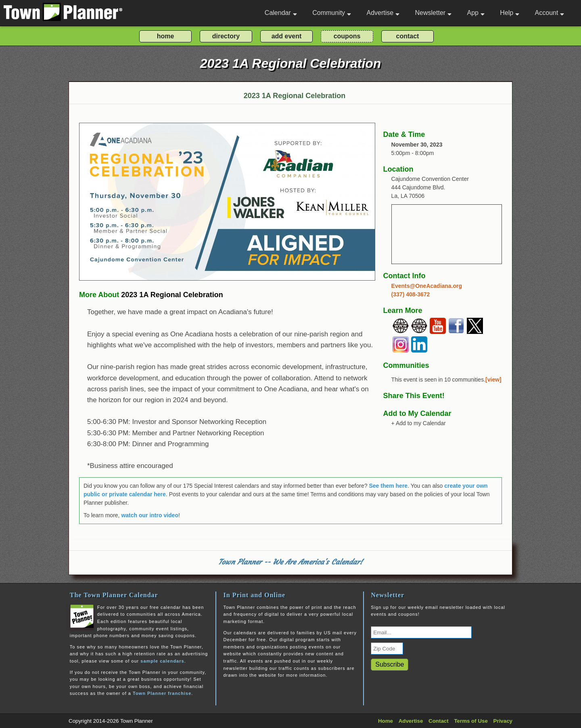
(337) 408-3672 (411, 294)
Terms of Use (471, 721)
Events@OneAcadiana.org (427, 286)
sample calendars (162, 661)
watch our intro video (150, 515)
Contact (439, 721)
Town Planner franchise (162, 693)
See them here (388, 486)
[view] (493, 380)
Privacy (503, 721)
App (475, 13)
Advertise (383, 13)
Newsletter (434, 13)
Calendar (281, 13)
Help (510, 13)
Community (332, 13)
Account (550, 13)
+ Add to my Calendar (419, 423)
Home (386, 721)
